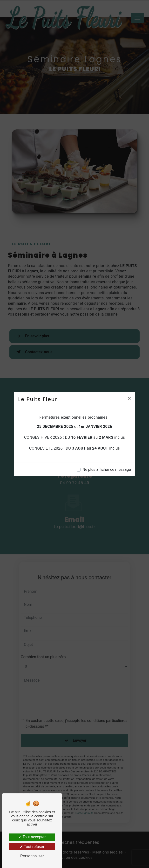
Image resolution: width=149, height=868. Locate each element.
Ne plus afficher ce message (107, 469)
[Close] (129, 398)
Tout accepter (32, 837)
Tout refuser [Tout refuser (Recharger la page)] (32, 847)
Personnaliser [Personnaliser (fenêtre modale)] (32, 856)
